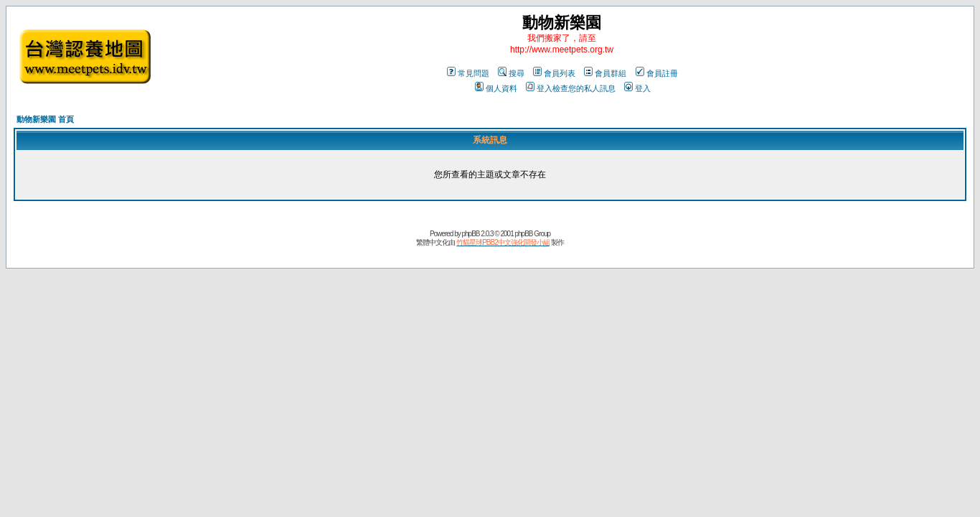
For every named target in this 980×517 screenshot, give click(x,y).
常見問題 (468, 73)
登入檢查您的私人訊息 (571, 88)
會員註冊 (657, 73)
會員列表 (554, 73)
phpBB (470, 234)
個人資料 (496, 88)
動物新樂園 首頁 (45, 119)
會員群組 (605, 73)
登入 (637, 88)
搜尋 (511, 73)
